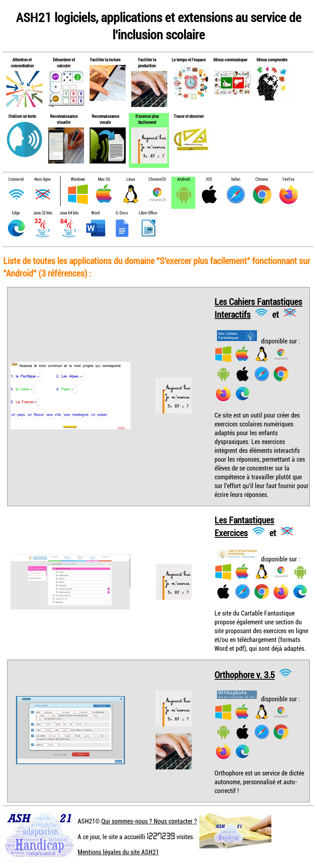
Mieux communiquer (230, 60)
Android (184, 179)
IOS (209, 179)
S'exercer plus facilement (147, 119)
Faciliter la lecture (105, 60)
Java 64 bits (69, 213)
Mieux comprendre (272, 60)
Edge (16, 213)
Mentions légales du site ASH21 (118, 852)
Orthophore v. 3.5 (245, 675)
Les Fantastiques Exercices (244, 526)
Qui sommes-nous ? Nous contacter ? (149, 821)
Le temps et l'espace (189, 60)
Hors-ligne (43, 179)
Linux (131, 179)
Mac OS (104, 179)
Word (95, 213)
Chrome (262, 179)
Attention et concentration (22, 63)
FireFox (288, 179)
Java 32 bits (43, 213)
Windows (78, 179)
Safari (236, 179)
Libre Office (148, 213)
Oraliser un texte (22, 116)
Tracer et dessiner (189, 116)
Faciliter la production (147, 63)
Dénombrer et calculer (64, 63)
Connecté (16, 179)
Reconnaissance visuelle (64, 119)
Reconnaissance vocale (105, 119)
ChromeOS (157, 179)
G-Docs (122, 213)
